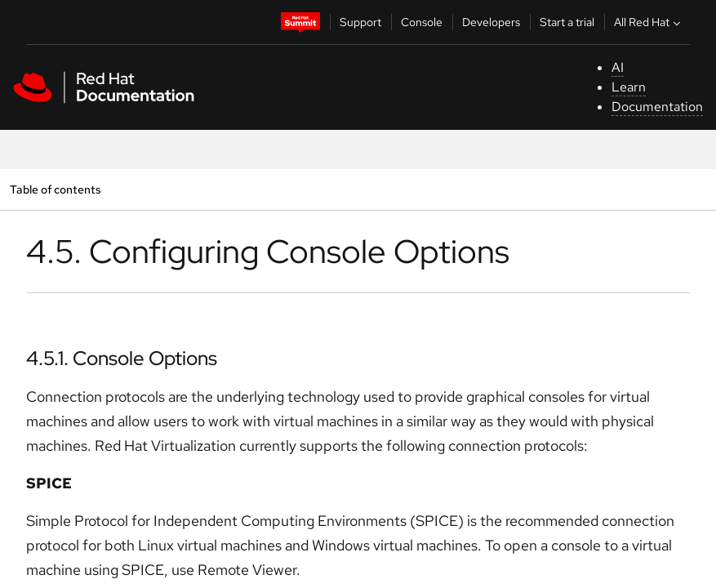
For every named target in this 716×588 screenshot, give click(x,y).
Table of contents (55, 189)
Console (422, 22)
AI (618, 67)
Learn (629, 87)
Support (360, 22)
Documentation (657, 107)
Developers (491, 22)
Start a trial (567, 22)
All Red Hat (649, 22)
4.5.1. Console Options (122, 358)
